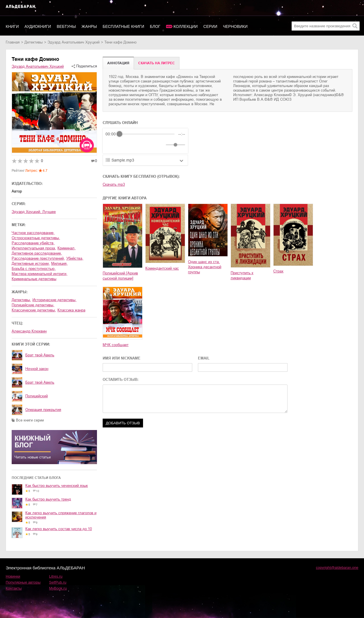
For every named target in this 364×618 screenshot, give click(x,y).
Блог (155, 26)
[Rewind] (111, 145)
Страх (278, 271)
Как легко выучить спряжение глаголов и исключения (61, 515)
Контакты (14, 588)
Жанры (89, 26)
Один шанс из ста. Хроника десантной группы (205, 267)
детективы (34, 42)
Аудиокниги (38, 26)
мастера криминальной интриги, (40, 274)
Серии (210, 26)
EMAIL (204, 358)
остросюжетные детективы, (36, 238)
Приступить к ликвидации (242, 275)
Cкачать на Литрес (157, 63)
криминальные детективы (34, 279)
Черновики (235, 26)
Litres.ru (56, 576)
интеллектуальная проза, (34, 248)
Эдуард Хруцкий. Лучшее (34, 212)
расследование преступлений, (38, 258)
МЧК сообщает (116, 345)
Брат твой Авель (40, 355)
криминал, (67, 248)
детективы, (21, 300)
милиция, (59, 263)
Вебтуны (66, 26)
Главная (13, 42)
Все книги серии (30, 420)
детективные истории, (31, 263)
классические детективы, (34, 310)
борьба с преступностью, (34, 269)
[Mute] (160, 145)
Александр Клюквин (29, 331)
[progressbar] (147, 134)
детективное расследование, (37, 253)
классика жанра (71, 310)
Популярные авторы (23, 582)
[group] (145, 141)
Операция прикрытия (43, 410)
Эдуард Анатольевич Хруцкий (74, 42)
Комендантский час (162, 268)
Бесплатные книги (123, 26)
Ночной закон (37, 369)
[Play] (124, 145)
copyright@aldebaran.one (337, 568)
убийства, (75, 258)
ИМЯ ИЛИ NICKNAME (122, 358)
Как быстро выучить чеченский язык (57, 486)
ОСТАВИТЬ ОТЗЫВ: (121, 380)
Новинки (13, 576)
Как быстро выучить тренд (48, 499)
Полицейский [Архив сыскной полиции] (120, 276)
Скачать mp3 (114, 184)
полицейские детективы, (33, 305)
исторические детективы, (54, 300)
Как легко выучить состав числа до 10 (59, 529)
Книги (12, 26)
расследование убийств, (33, 243)
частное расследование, (33, 233)
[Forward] (136, 145)
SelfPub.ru (58, 582)
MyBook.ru (58, 588)
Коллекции (186, 26)
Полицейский (37, 396)
